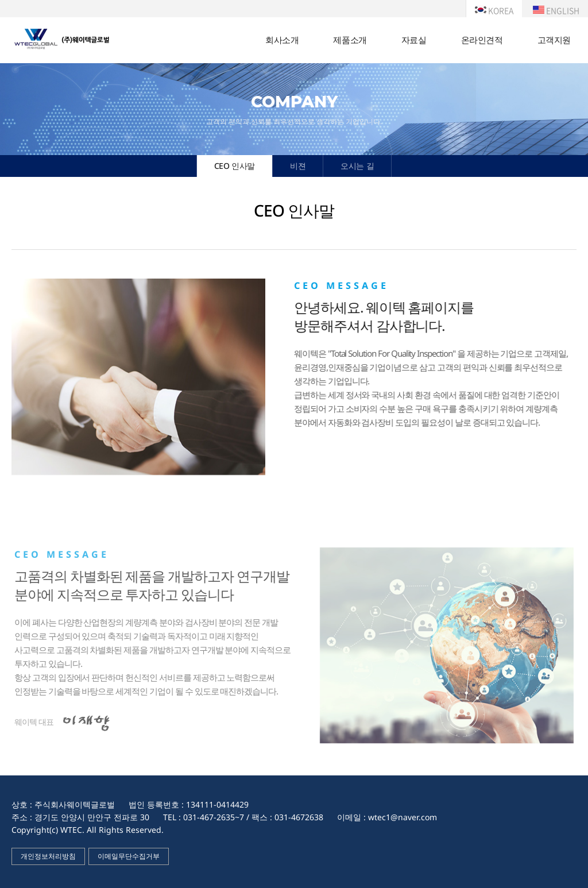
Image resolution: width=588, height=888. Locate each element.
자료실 (414, 40)
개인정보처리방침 (48, 856)
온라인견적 (482, 40)
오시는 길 (357, 166)
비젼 (298, 166)
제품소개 (350, 40)
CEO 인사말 (235, 166)
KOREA (494, 10)
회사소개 (282, 40)
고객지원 (554, 40)
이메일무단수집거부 (129, 856)
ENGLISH (556, 10)
